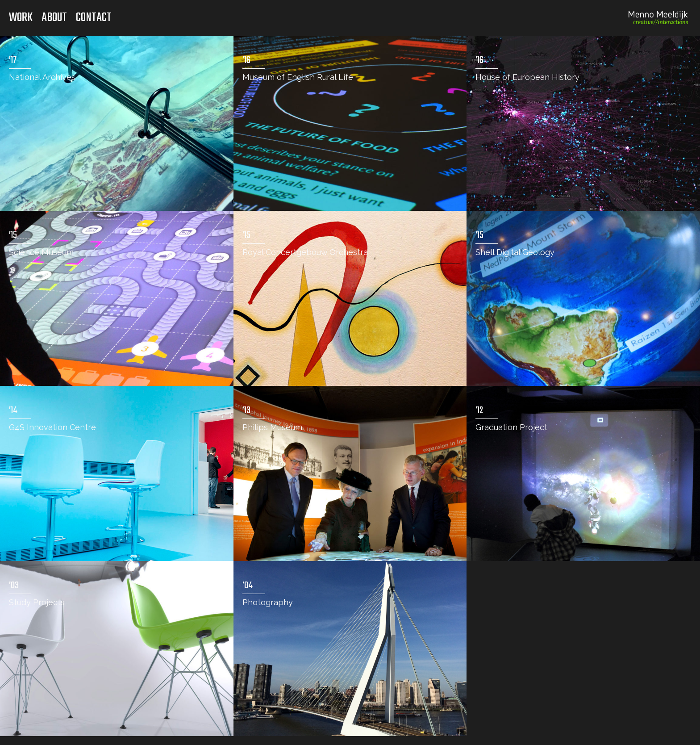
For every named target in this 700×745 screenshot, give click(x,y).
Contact (94, 18)
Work (21, 18)
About (54, 18)
